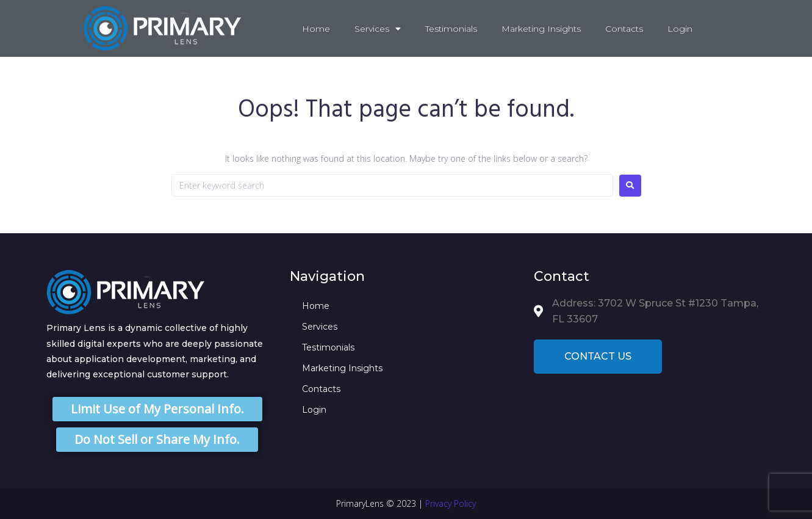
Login (680, 29)
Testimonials (451, 29)
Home (316, 29)
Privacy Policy (451, 503)
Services (378, 29)
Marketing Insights (541, 29)
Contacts (624, 29)
